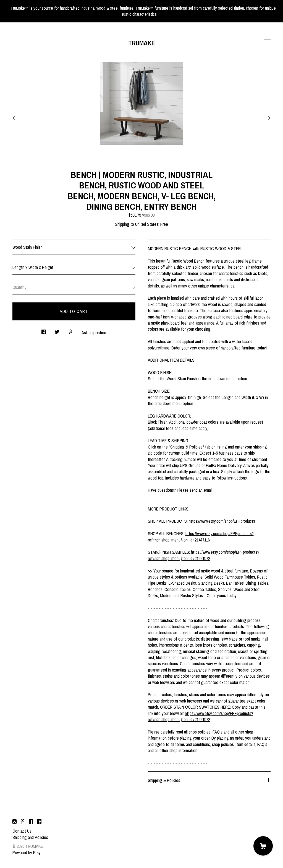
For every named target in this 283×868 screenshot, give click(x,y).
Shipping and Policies (30, 837)
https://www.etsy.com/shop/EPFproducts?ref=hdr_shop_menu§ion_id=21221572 (204, 555)
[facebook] (31, 822)
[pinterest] (23, 822)
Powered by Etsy (27, 853)
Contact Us (22, 831)
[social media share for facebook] (44, 331)
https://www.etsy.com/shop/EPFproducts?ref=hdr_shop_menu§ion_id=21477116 (201, 537)
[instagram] (15, 822)
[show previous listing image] (26, 116)
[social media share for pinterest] (70, 331)
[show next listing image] (257, 116)
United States (147, 224)
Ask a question (94, 333)
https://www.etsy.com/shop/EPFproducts (222, 521)
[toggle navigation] (267, 42)
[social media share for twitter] (57, 331)
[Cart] (263, 846)
